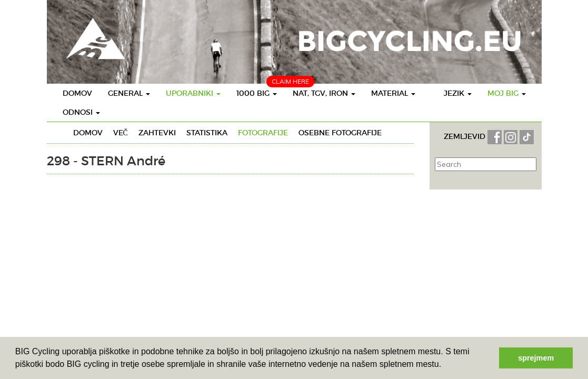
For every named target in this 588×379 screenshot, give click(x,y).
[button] (445, 365)
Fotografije (263, 133)
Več (121, 133)
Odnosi (81, 112)
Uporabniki (193, 93)
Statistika (207, 133)
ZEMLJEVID (466, 136)
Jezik (458, 93)
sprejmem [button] (536, 358)
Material (393, 93)
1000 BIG (257, 93)
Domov (77, 93)
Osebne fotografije (340, 133)
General (129, 93)
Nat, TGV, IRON (324, 93)
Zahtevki (157, 133)
